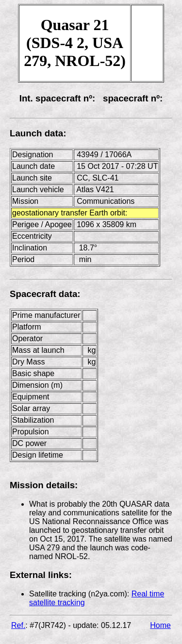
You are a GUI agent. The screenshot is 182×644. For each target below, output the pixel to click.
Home (160, 625)
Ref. (18, 625)
